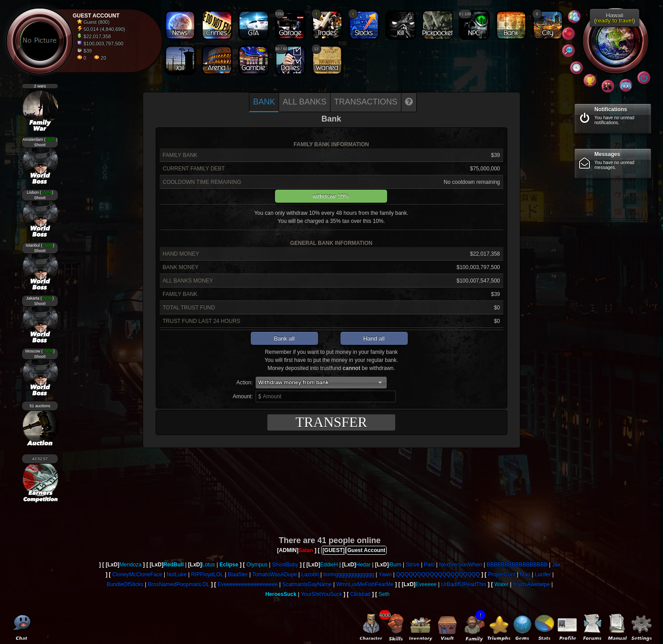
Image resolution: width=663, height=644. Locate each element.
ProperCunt (502, 574)
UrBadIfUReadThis (464, 584)
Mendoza (130, 565)
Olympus (257, 565)
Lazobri (310, 574)
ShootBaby (285, 565)
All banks (304, 102)
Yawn (385, 574)
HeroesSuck (281, 594)
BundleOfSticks (125, 584)
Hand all (374, 338)
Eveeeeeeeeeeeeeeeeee (248, 584)
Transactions (366, 102)
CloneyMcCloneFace (137, 574)
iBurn (395, 565)
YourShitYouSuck (322, 594)
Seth (384, 594)
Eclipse (229, 565)
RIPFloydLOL (207, 574)
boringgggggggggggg (349, 574)
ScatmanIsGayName (307, 584)
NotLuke (177, 574)
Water (502, 584)
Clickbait (360, 594)
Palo (429, 565)
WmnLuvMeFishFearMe (365, 584)
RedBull (173, 565)
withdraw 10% (331, 196)
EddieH (329, 565)
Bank (264, 102)
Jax (556, 565)
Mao (525, 574)
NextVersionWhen (461, 565)
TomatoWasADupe (275, 574)
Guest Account (366, 550)
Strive (413, 565)
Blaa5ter (238, 574)
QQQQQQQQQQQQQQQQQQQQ (438, 574)
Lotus (208, 565)
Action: (245, 383)
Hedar (364, 565)
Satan (306, 550)
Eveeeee (426, 584)
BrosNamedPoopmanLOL (179, 584)
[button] (321, 383)
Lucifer (543, 574)
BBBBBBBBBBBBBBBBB (517, 565)
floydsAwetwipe (531, 584)
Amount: (243, 396)
